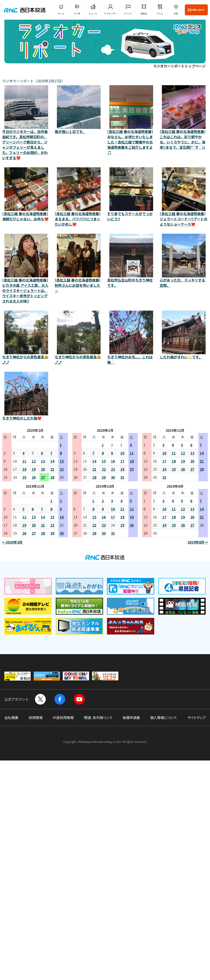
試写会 (144, 14)
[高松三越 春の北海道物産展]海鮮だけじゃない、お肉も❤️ (26, 194)
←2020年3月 (12, 542)
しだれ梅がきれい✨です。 (184, 335)
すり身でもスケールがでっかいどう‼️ (131, 194)
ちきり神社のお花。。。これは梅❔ (131, 338)
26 (34, 477)
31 (122, 477)
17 (122, 461)
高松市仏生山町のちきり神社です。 (131, 261)
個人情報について (164, 717)
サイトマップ (197, 717)
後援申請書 (131, 717)
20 (43, 469)
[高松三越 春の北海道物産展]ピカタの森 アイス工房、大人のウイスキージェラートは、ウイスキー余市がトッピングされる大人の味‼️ (26, 269)
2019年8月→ (198, 542)
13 (43, 461)
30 (113, 477)
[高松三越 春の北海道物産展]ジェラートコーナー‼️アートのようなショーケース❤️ (184, 197)
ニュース (93, 14)
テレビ (61, 14)
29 (104, 477)
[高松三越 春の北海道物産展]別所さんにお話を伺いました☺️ (79, 263)
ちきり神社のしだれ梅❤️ (26, 396)
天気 (176, 14)
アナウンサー (110, 14)
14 (52, 461)
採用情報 (36, 717)
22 (62, 469)
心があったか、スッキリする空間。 (184, 261)
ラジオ (77, 14)
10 (122, 453)
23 (113, 469)
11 (24, 461)
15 (62, 461)
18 (24, 469)
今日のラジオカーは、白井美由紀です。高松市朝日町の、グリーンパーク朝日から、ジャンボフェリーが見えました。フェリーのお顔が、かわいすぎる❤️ (26, 123)
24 (122, 469)
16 (113, 461)
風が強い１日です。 (79, 110)
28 (52, 477)
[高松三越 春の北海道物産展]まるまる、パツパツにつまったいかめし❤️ (79, 197)
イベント (128, 14)
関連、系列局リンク (98, 717)
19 (34, 469)
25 (24, 477)
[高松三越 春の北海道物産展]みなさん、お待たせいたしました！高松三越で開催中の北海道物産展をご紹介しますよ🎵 (131, 120)
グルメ (160, 14)
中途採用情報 (63, 717)
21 (52, 469)
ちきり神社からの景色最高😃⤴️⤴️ (26, 338)
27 (43, 477)
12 (34, 461)
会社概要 (11, 717)
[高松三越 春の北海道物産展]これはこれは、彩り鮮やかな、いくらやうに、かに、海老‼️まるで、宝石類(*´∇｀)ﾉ (184, 118)
